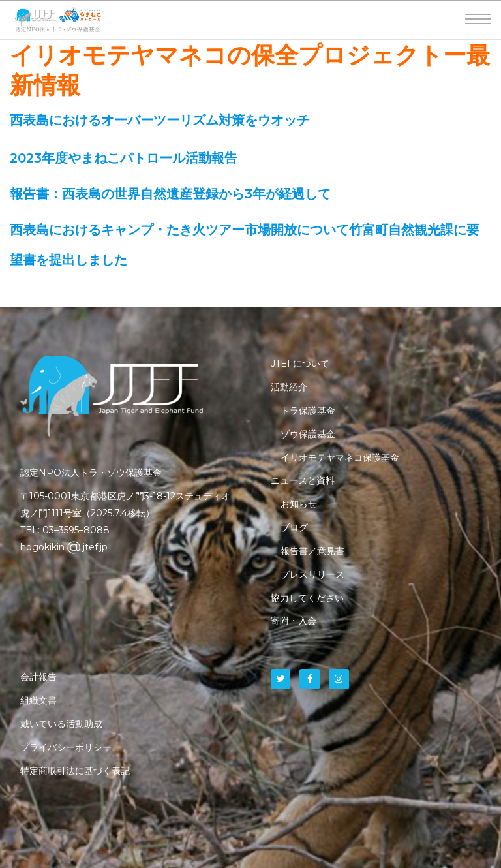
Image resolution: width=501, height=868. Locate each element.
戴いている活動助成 (61, 724)
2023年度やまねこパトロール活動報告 (124, 158)
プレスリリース (312, 574)
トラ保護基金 (308, 411)
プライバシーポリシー (66, 747)
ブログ (294, 527)
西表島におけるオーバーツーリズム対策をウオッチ (160, 120)
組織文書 (38, 700)
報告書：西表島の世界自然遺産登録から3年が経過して (170, 194)
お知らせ (299, 504)
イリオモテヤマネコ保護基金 (340, 457)
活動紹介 (289, 387)
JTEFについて (300, 364)
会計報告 (38, 677)
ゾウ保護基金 (308, 434)
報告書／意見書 (312, 551)
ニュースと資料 (303, 480)
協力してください (307, 598)
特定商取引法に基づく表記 (75, 771)
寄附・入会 (294, 621)
